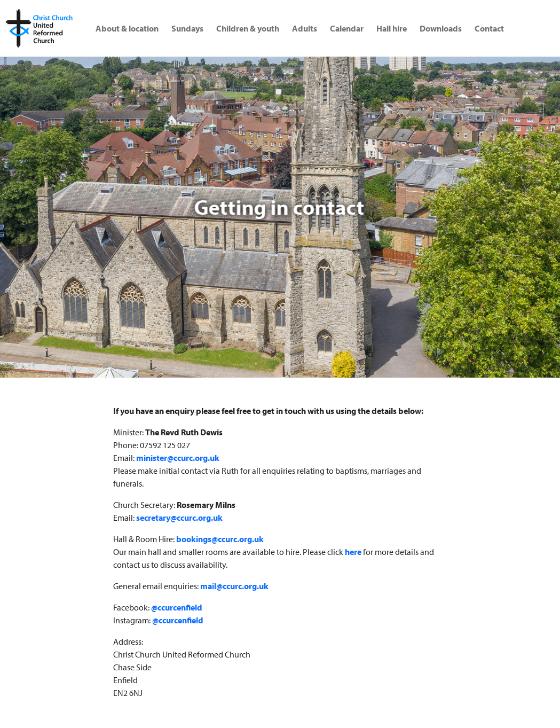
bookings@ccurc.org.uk (220, 539)
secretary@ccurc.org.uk (179, 518)
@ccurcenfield (177, 607)
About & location (127, 28)
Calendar (347, 28)
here (353, 552)
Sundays (187, 28)
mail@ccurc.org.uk (234, 586)
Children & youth (248, 28)
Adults (305, 28)
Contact (489, 28)
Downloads (441, 28)
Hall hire (392, 28)
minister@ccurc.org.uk (178, 458)
